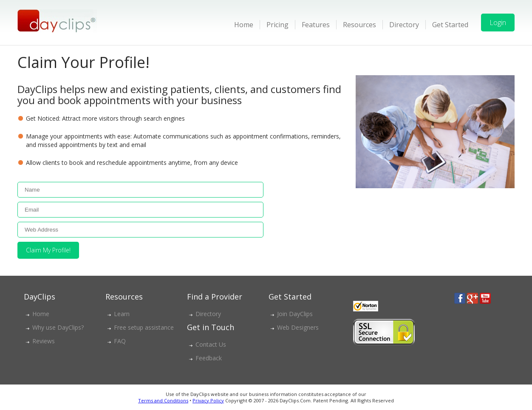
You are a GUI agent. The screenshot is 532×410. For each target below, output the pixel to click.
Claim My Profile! (48, 250)
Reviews (44, 341)
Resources (359, 25)
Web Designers (298, 327)
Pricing (277, 25)
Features (316, 25)
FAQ (120, 341)
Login (498, 23)
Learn (122, 314)
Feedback (209, 358)
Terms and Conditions (163, 400)
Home (244, 25)
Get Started (450, 25)
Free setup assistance (144, 327)
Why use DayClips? (58, 327)
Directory (404, 25)
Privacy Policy (208, 400)
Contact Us (211, 344)
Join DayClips (295, 314)
